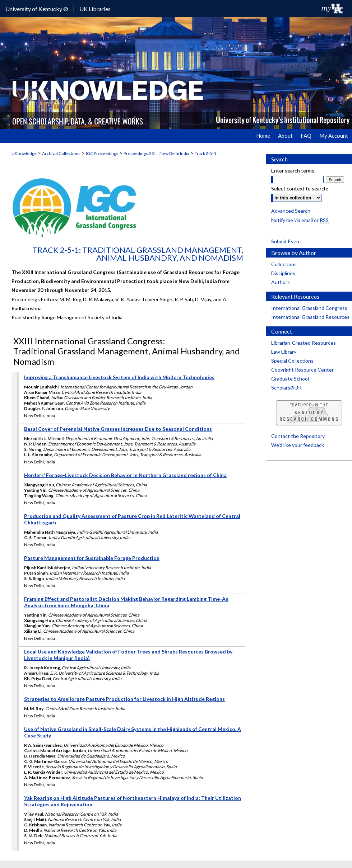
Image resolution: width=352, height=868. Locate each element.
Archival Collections (61, 153)
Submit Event (286, 241)
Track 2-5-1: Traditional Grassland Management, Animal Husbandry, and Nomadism (138, 254)
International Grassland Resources (310, 317)
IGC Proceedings (102, 153)
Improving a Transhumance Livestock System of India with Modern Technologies (119, 377)
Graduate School (290, 379)
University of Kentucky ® (37, 9)
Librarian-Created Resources (304, 343)
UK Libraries (95, 9)
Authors (281, 282)
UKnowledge (24, 153)
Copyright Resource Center (302, 370)
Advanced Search (291, 211)
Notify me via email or (300, 220)
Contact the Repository (298, 436)
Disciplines (283, 273)
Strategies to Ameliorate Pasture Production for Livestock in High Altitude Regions (124, 699)
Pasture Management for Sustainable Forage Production (92, 558)
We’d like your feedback (298, 445)
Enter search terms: (293, 171)
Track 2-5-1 (205, 153)
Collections (284, 264)
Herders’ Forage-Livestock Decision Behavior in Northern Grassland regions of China (125, 475)
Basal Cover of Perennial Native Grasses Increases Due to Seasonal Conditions (118, 429)
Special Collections (292, 361)
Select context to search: (300, 188)
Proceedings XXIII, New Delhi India (156, 153)
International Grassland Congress (309, 308)
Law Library (284, 352)
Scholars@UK (286, 388)
